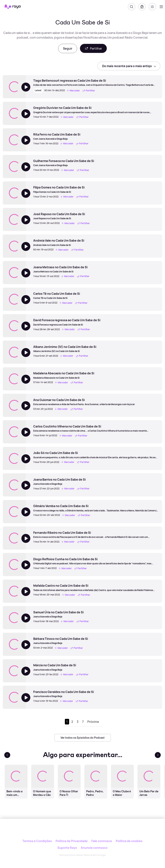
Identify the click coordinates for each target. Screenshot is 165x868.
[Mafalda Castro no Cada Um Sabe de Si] (96, 588)
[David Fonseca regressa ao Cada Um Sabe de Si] (67, 322)
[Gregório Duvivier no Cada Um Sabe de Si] (96, 110)
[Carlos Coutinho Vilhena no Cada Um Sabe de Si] (96, 428)
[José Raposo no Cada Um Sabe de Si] (62, 216)
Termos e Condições (37, 841)
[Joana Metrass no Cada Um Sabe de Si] (62, 269)
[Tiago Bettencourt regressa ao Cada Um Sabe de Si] (96, 83)
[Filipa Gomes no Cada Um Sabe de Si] (61, 189)
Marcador (73, 91)
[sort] (129, 66)
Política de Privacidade (72, 841)
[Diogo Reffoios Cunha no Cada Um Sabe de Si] (96, 561)
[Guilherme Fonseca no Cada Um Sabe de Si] (64, 163)
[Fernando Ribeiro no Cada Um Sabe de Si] (96, 535)
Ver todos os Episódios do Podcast (83, 738)
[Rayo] (83, 831)
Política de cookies (129, 841)
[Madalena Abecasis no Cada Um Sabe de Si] (64, 375)
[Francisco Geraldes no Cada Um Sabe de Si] (64, 694)
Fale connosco (102, 841)
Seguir (68, 48)
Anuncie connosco (94, 848)
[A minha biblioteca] (142, 7)
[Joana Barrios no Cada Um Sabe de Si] (62, 482)
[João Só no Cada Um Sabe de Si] (96, 455)
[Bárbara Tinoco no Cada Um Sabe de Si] (61, 641)
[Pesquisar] (132, 7)
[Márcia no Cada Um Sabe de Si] (61, 667)
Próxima (93, 722)
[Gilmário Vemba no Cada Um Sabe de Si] (96, 508)
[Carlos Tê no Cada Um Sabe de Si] (61, 296)
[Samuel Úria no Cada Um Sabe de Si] (62, 614)
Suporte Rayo (67, 848)
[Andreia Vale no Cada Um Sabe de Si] (59, 243)
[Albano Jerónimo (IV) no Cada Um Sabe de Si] (65, 349)
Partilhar (93, 48)
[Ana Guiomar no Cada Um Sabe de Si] (84, 402)
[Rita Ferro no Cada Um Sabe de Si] (61, 136)
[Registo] (152, 7)
